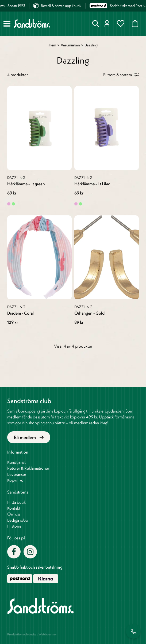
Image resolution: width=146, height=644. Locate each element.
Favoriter (121, 24)
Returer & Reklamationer (28, 468)
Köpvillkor (16, 480)
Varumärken (70, 45)
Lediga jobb (18, 520)
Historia (14, 526)
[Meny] (7, 24)
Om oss (14, 514)
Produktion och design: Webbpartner (32, 634)
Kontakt (14, 508)
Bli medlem (29, 437)
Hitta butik (16, 502)
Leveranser (17, 474)
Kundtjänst (16, 462)
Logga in (107, 24)
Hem (52, 45)
